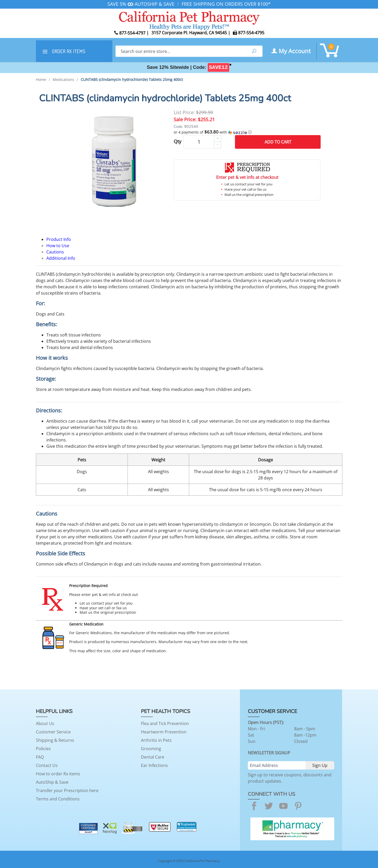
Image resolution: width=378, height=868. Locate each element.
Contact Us (47, 765)
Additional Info (61, 258)
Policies (43, 749)
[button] (247, 132)
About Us (45, 723)
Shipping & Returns (55, 740)
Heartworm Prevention (164, 732)
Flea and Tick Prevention (165, 723)
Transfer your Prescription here (67, 790)
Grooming (151, 749)
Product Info (59, 239)
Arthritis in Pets (156, 740)
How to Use (58, 246)
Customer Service (53, 732)
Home (41, 79)
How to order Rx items (58, 774)
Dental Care (153, 757)
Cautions (55, 252)
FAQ (40, 757)
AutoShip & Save (52, 782)
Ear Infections (154, 765)
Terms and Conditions (58, 799)
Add (278, 142)
